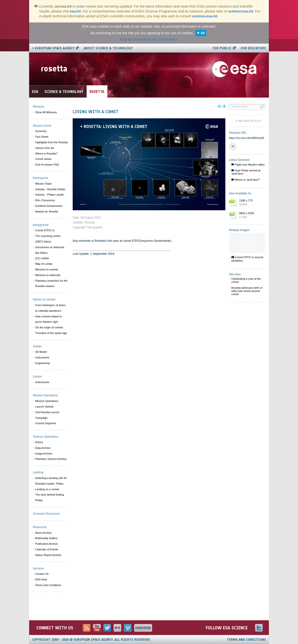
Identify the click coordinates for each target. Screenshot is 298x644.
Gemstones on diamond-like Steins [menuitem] (50, 250)
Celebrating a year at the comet (246, 280)
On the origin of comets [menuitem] (49, 327)
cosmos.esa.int (205, 16)
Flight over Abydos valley (248, 165)
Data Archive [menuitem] (43, 448)
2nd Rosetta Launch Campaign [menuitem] (47, 415)
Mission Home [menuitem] (42, 126)
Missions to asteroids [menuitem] (48, 275)
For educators (253, 48)
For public (222, 48)
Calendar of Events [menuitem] (47, 549)
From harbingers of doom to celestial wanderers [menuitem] (50, 308)
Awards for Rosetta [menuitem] (47, 211)
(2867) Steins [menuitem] (43, 242)
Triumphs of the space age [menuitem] (51, 333)
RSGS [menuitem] (39, 442)
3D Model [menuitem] (41, 352)
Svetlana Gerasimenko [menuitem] (49, 206)
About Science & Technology (108, 48)
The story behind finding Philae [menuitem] (50, 497)
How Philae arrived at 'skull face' (246, 172)
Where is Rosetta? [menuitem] (46, 154)
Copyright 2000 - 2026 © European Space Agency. (92, 640)
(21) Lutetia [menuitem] (42, 258)
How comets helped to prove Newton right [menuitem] (49, 319)
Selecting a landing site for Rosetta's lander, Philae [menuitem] (51, 481)
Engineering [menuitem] (42, 363)
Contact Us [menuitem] (42, 574)
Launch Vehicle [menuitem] (44, 407)
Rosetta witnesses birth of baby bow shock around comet (247, 291)
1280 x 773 (251, 203)
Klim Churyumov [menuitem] (45, 200)
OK (203, 33)
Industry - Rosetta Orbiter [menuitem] (50, 189)
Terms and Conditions (246, 640)
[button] (233, 146)
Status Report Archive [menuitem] (48, 555)
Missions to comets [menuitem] (47, 269)
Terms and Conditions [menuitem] (48, 585)
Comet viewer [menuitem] (43, 159)
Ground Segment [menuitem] (46, 423)
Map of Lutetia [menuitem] (44, 264)
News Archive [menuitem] (43, 533)
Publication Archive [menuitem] (47, 544)
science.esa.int (241, 11)
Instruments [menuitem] (42, 357)
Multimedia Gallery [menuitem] (46, 538)
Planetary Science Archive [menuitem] (51, 459)
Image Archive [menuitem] (44, 454)
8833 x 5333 (251, 215)
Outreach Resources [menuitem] (46, 514)
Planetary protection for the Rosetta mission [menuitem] (51, 283)
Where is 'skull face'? (246, 180)
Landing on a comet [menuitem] (47, 489)
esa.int (75, 11)
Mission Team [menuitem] (43, 184)
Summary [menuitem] (41, 131)
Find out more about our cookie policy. (149, 39)
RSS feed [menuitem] (41, 579)
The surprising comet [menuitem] (48, 236)
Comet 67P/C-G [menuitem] (45, 230)
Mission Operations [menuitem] (47, 401)
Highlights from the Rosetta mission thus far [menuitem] (52, 145)
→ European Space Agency (53, 48)
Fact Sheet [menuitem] (42, 137)
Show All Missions (46, 112)
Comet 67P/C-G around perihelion (247, 259)
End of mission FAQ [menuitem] (47, 165)
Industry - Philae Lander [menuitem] (50, 195)
